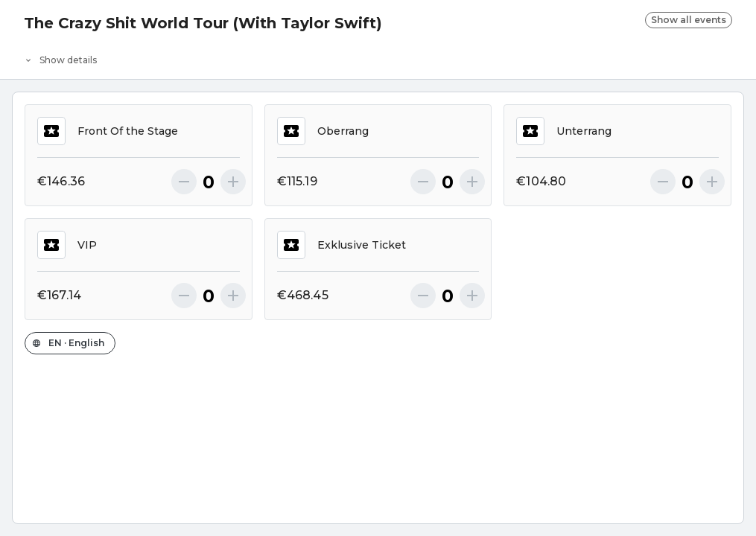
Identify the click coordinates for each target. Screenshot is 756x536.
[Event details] (378, 57)
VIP (67, 245)
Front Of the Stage (108, 131)
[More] (233, 182)
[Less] (184, 182)
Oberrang (323, 131)
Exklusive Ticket (342, 245)
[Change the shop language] (70, 343)
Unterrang (564, 131)
